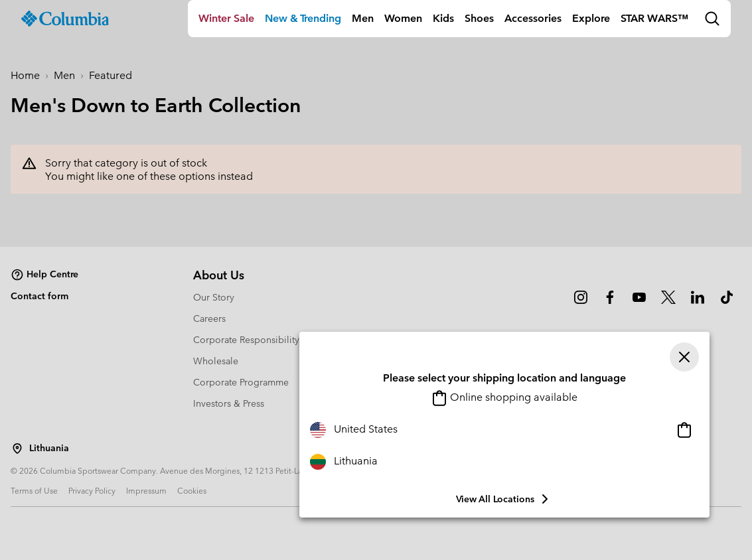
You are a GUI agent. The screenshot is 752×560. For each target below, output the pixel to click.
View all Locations (504, 499)
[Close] (684, 357)
